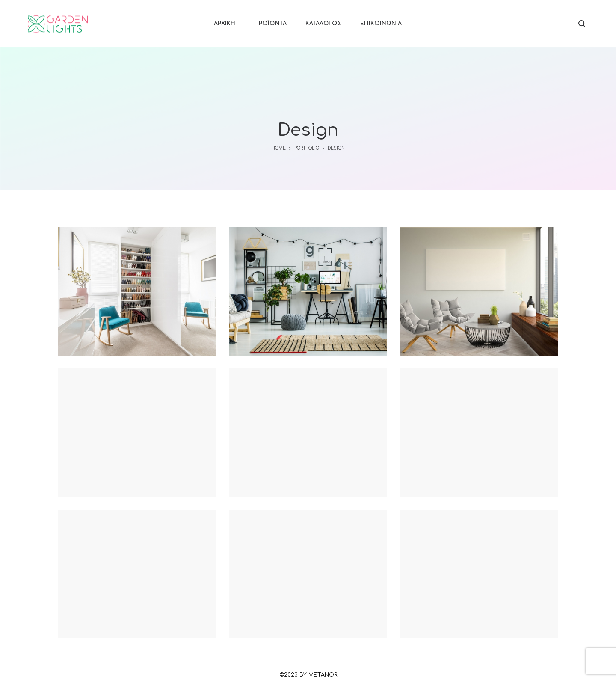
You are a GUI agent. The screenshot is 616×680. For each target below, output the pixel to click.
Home (278, 148)
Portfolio (307, 148)
